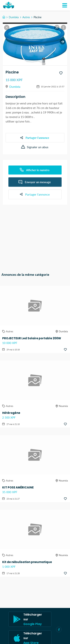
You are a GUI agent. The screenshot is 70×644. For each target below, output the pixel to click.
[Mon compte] (65, 5)
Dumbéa (14, 17)
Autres (26, 17)
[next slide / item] (63, 42)
